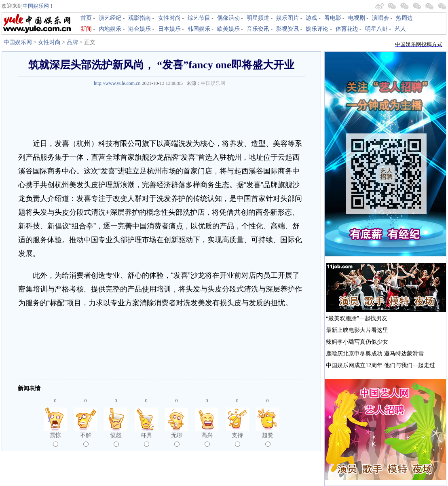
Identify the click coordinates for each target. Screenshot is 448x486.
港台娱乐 (139, 29)
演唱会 (380, 18)
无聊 (177, 440)
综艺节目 (199, 18)
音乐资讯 (258, 29)
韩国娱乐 (199, 29)
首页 (86, 18)
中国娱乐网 (36, 6)
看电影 (333, 18)
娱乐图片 (287, 18)
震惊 (55, 440)
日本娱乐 (169, 29)
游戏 (311, 18)
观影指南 (139, 18)
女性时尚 (169, 18)
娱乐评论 (317, 29)
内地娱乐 (110, 29)
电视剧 (357, 18)
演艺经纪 (110, 18)
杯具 (146, 440)
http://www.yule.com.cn (117, 83)
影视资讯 (287, 29)
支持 (237, 440)
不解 (86, 440)
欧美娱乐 (228, 29)
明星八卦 (376, 29)
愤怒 (116, 440)
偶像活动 (228, 18)
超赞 (268, 440)
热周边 (404, 18)
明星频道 (258, 18)
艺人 (400, 29)
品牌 (72, 42)
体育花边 (347, 29)
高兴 (207, 440)
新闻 (86, 29)
